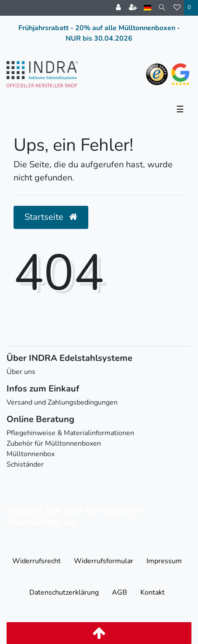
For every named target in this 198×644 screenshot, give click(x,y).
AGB (120, 592)
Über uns (21, 372)
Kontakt (153, 592)
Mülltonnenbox (31, 454)
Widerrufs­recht (36, 561)
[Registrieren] (133, 8)
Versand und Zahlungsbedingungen (62, 402)
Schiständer (25, 464)
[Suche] (162, 8)
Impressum (164, 561)
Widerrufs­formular (104, 561)
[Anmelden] (118, 8)
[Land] (148, 8)
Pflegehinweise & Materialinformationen (70, 433)
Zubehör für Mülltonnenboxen (54, 443)
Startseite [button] (51, 217)
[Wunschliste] (177, 8)
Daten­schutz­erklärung (64, 592)
